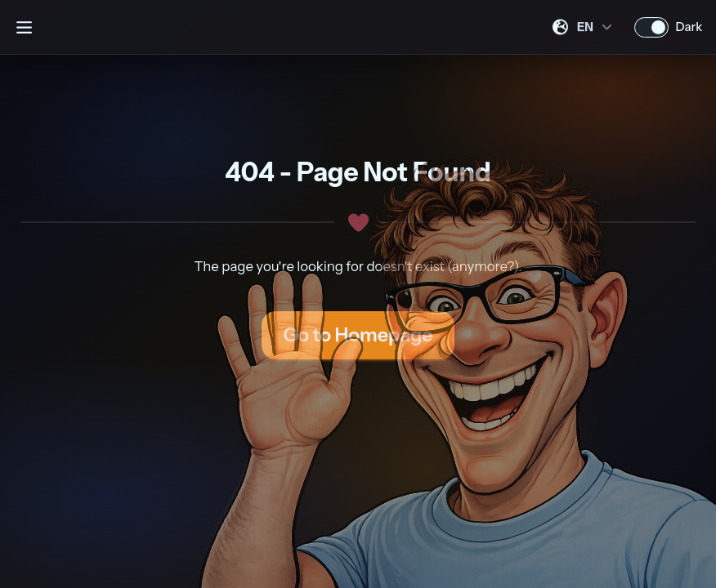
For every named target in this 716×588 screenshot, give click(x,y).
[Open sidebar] (24, 27)
